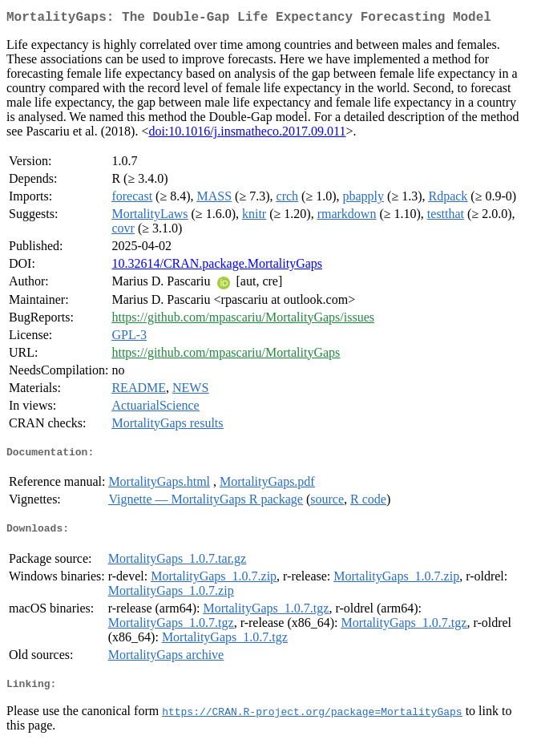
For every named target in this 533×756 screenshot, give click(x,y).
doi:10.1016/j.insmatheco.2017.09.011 (247, 134)
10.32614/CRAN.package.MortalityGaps (217, 267)
